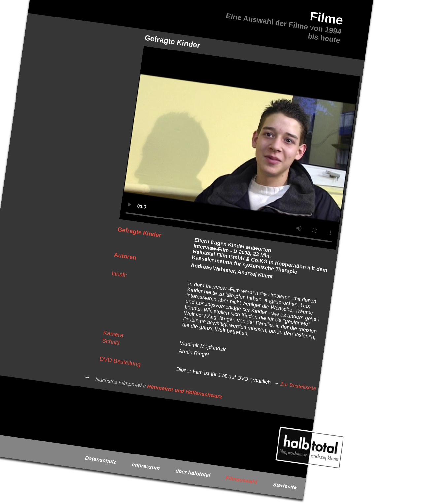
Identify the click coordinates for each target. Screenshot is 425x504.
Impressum (146, 466)
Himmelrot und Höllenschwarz (185, 391)
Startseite (285, 486)
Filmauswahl (241, 480)
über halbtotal (193, 473)
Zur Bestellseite (298, 386)
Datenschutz (101, 460)
